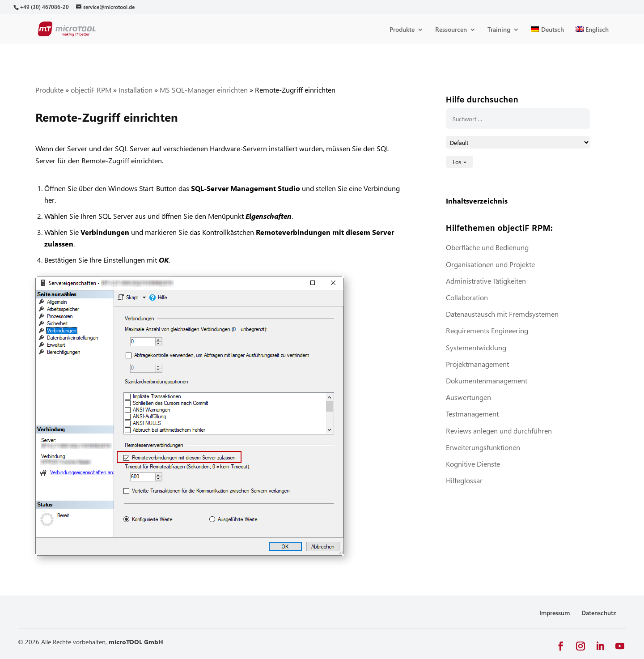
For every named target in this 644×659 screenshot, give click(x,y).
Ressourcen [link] (451, 30)
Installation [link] (136, 90)
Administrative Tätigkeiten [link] (486, 281)
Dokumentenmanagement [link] (487, 381)
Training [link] (499, 30)
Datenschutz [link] (599, 613)
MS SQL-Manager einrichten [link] (204, 90)
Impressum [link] (555, 613)
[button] (561, 646)
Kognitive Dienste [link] (473, 464)
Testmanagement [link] (472, 414)
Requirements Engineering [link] (487, 330)
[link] (44, 7)
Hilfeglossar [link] (464, 480)
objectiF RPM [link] (91, 90)
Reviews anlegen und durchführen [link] (499, 431)
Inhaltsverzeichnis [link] (477, 201)
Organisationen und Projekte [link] (490, 264)
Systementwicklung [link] (476, 347)
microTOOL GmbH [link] (136, 642)
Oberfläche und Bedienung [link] (487, 247)
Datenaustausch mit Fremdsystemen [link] (502, 314)
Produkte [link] (402, 30)
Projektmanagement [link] (477, 364)
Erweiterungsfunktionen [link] (483, 447)
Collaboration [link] (467, 297)
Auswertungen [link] (468, 397)
